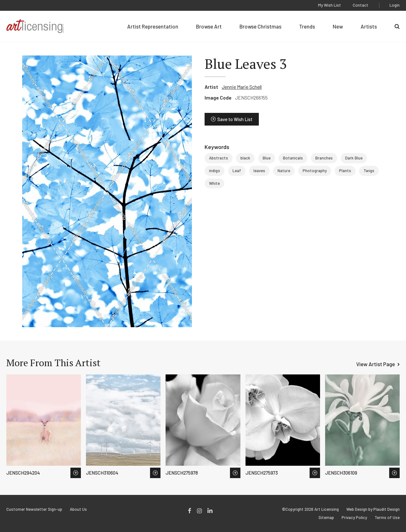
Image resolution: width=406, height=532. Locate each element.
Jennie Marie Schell (242, 87)
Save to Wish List (235, 119)
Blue (267, 158)
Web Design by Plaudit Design (373, 509)
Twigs (369, 171)
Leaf (237, 171)
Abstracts (219, 158)
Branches (324, 158)
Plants (345, 171)
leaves (259, 171)
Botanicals (293, 158)
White (214, 183)
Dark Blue (354, 158)
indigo (215, 171)
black (245, 158)
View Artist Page (376, 364)
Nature (284, 171)
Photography (315, 171)
